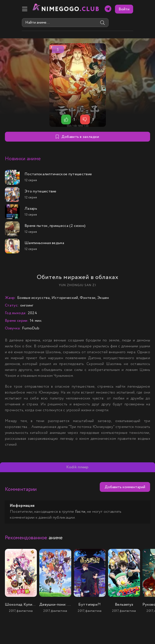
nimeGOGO (51, 9)
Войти (143, 9)
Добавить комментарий (125, 487)
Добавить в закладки (77, 137)
